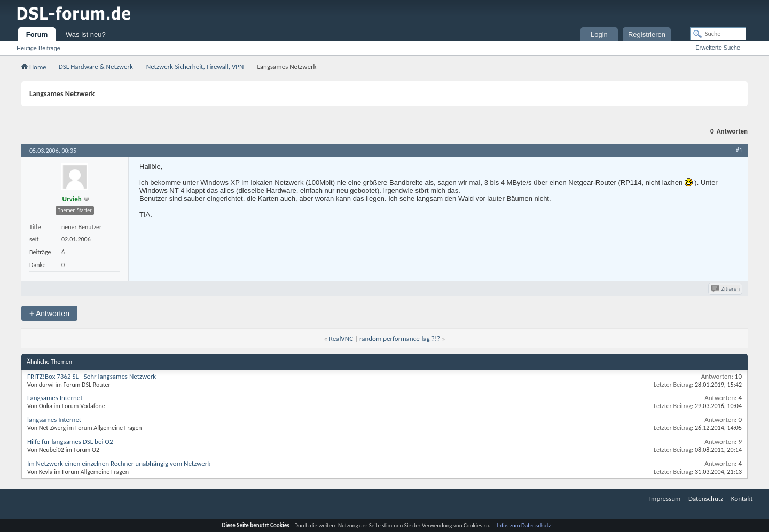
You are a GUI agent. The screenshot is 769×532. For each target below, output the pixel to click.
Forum (37, 34)
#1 (739, 150)
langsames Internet (54, 420)
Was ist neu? (86, 34)
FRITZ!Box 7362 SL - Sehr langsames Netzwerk (92, 376)
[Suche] (718, 34)
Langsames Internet (55, 398)
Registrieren (647, 34)
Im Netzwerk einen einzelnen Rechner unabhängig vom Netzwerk (119, 463)
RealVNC (341, 338)
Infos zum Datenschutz (524, 525)
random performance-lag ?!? (400, 338)
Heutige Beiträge (38, 48)
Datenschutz (706, 499)
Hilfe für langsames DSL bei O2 (70, 441)
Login (599, 34)
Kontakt (742, 499)
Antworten (49, 313)
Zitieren (726, 289)
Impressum (665, 499)
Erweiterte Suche (718, 48)
